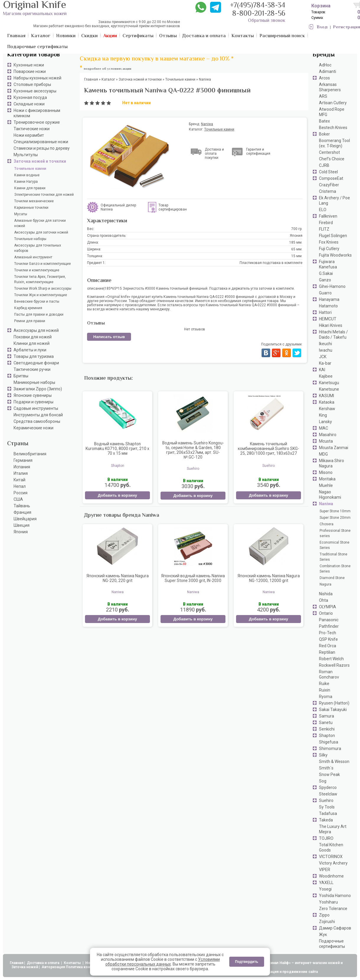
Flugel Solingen (333, 236)
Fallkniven (328, 216)
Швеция (22, 525)
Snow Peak (329, 774)
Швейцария (25, 519)
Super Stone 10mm (335, 511)
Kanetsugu (329, 383)
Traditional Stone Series (333, 557)
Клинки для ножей (32, 343)
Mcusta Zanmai (334, 448)
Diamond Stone (332, 578)
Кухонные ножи (29, 65)
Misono (326, 472)
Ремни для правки (30, 321)
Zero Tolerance (333, 909)
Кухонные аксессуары (35, 91)
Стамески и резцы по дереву (42, 148)
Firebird (326, 223)
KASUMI (327, 396)
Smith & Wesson (334, 762)
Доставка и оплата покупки (214, 154)
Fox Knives (329, 242)
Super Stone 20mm (335, 518)
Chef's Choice (332, 159)
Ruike (324, 684)
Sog (323, 781)
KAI (322, 370)
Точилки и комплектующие (37, 270)
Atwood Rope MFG (332, 112)
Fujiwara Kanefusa (328, 264)
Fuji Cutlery (329, 249)
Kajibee (326, 376)
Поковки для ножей (33, 337)
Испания (22, 467)
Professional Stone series (335, 533)
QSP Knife (328, 639)
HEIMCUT (328, 319)
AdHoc (325, 65)
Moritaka (327, 479)
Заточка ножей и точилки (40, 161)
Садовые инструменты (36, 408)
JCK (323, 357)
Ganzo (325, 280)
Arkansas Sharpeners (330, 87)
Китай (19, 480)
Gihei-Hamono (332, 286)
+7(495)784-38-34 (258, 6)
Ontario (326, 613)
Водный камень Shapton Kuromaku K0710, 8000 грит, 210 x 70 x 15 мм (117, 449)
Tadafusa (328, 813)
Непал (20, 486)
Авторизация (53, 967)
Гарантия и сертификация (258, 151)
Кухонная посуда (30, 97)
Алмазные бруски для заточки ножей (40, 223)
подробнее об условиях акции (108, 69)
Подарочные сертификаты (332, 944)
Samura (327, 716)
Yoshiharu (328, 902)
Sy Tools (327, 807)
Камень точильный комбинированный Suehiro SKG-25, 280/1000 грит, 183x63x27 (269, 449)
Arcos (324, 78)
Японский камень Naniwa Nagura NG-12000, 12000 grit (269, 578)
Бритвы (21, 376)
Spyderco (328, 787)
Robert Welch (331, 659)
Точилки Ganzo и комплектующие (42, 264)
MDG (323, 454)
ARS (323, 96)
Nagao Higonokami (330, 495)
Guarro (325, 293)
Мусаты (21, 214)
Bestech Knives (333, 128)
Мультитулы (26, 155)
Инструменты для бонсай (38, 415)
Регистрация (347, 27)
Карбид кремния (28, 308)
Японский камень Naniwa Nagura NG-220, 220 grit (118, 578)
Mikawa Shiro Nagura (332, 463)
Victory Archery (333, 863)
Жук (323, 935)
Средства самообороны (37, 421)
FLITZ (324, 229)
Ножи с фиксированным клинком (37, 113)
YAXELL (326, 883)
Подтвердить (247, 962)
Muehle (326, 485)
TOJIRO (326, 838)
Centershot (329, 152)
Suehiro (326, 800)
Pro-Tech (328, 633)
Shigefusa (329, 742)
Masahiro (328, 435)
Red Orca (328, 646)
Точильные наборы (30, 239)
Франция (22, 512)
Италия (21, 473)
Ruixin (325, 690)
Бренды (324, 55)
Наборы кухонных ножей (37, 78)
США (18, 499)
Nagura (325, 584)
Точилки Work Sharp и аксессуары (43, 288)
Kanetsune (329, 389)
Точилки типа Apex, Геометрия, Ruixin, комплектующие (40, 279)
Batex (324, 121)
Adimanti (328, 71)
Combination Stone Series (335, 569)
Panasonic (329, 620)
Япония (21, 532)
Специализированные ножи (41, 142)
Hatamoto (328, 306)
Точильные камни (30, 169)
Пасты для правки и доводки (39, 314)
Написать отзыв (109, 337)
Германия (23, 460)
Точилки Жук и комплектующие (41, 295)
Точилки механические (34, 201)
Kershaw (327, 409)
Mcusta (326, 441)
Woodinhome (331, 876)
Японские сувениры (33, 395)
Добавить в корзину (117, 495)
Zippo (324, 915)
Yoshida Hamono (335, 896)
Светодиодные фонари (36, 363)
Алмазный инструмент (33, 257)
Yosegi (325, 889)
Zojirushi (327, 922)
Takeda (326, 820)
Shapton (327, 736)
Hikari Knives (331, 325)
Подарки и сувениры (33, 402)
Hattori (325, 312)
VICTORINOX (331, 857)
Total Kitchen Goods (331, 847)
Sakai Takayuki (333, 710)
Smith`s (326, 768)
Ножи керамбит (29, 135)
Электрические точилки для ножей (44, 195)
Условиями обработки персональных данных (163, 962)
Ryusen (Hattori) (334, 703)
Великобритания (30, 454)
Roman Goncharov (329, 674)
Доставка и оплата (44, 963)
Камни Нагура (26, 182)
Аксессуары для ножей (36, 330)
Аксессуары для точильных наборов (38, 248)
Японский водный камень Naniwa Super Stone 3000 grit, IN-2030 (193, 578)
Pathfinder (329, 626)
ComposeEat (331, 178)
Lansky (325, 422)
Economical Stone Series (334, 545)
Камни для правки (30, 188)
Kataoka (327, 402)
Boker (324, 134)
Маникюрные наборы (34, 382)
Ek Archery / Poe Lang (334, 200)
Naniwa (326, 504)
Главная (17, 963)
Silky (323, 755)
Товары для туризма (34, 356)
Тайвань (22, 506)
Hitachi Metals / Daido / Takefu (333, 335)
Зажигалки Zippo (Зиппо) (38, 389)
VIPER (325, 870)
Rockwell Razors (334, 665)
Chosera (327, 524)
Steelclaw (328, 794)
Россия (21, 493)
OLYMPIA (328, 607)
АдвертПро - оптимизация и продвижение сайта (274, 972)
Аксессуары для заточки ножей (41, 232)
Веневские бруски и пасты (37, 301)
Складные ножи (29, 104)
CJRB (324, 165)
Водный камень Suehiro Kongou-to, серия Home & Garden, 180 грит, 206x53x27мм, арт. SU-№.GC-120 (193, 450)
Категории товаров (33, 55)
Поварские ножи (30, 71)
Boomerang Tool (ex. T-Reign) (334, 143)
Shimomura (330, 749)
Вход (322, 27)
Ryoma (326, 697)
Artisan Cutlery (333, 103)
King (323, 415)
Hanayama (329, 299)
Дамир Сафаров (335, 928)
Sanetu (326, 723)
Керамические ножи (33, 428)
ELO (323, 210)
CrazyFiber (329, 185)
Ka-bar (325, 363)
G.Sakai (326, 273)
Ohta (324, 600)
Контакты (73, 963)
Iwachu (326, 350)
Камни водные (27, 175)
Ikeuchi (325, 344)
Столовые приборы (32, 84)
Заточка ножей (25, 967)
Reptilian (327, 652)
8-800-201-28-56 (259, 14)
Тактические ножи (32, 129)
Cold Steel (328, 172)
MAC (324, 428)
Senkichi (327, 729)
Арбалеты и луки (30, 350)
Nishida (326, 594)
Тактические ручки (32, 369)
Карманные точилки (31, 208)
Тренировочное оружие (37, 122)
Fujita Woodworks (335, 255)
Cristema (328, 191)
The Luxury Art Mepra (333, 829)
